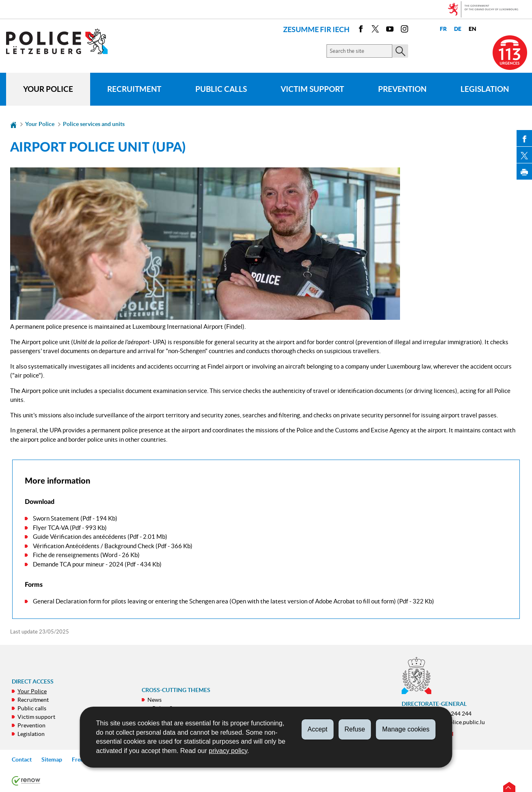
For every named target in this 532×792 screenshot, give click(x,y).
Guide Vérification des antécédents (80, 537)
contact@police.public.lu (454, 722)
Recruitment (134, 89)
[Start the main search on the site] (400, 51)
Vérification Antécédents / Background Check (94, 546)
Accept (317, 729)
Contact (22, 759)
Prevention (402, 89)
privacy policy (228, 751)
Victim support (312, 89)
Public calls (221, 89)
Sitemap (52, 759)
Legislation (485, 89)
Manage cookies (406, 729)
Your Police (48, 89)
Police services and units (94, 124)
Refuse (355, 729)
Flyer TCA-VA (51, 528)
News (155, 700)
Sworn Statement (56, 518)
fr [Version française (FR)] (443, 29)
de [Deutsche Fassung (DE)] (458, 29)
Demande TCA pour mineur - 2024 (78, 564)
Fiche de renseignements (66, 555)
